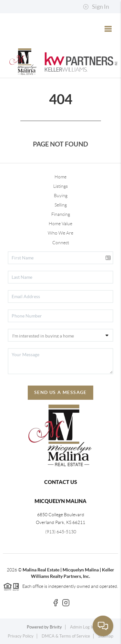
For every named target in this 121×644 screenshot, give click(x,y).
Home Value (60, 224)
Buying (61, 196)
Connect (61, 243)
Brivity (56, 627)
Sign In (96, 7)
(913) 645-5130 (61, 532)
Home (60, 177)
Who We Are (60, 233)
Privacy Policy (21, 636)
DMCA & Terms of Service (66, 636)
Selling (61, 205)
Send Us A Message (60, 392)
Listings (60, 186)
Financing (61, 214)
